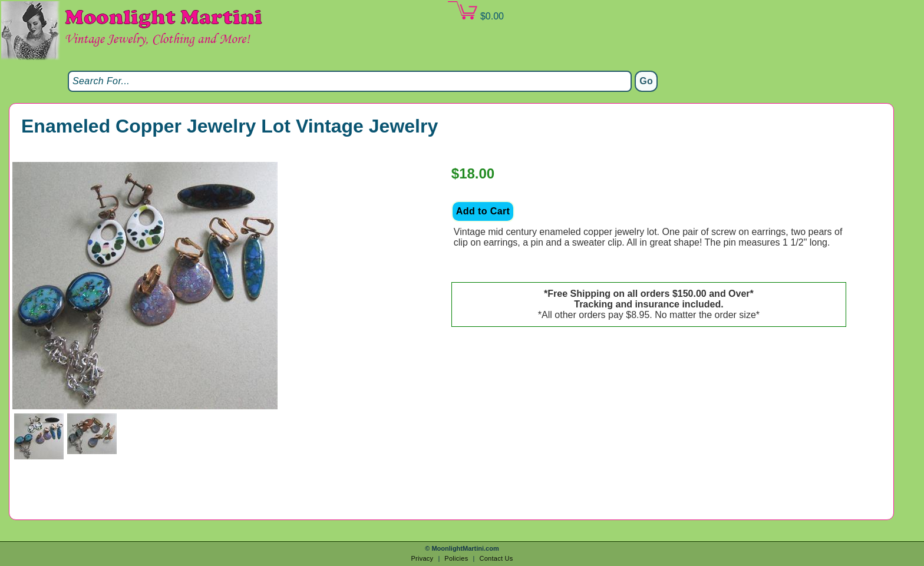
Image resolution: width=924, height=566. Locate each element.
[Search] (350, 81)
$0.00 (476, 11)
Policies (456, 558)
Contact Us (496, 558)
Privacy (422, 558)
